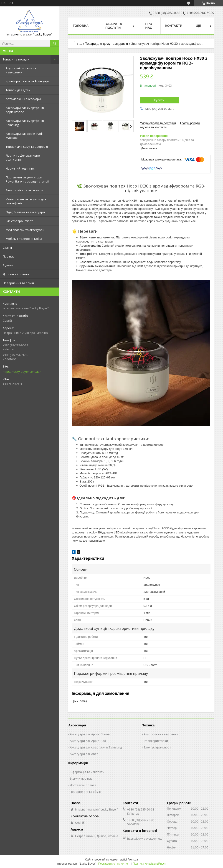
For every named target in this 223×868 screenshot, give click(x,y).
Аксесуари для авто (84, 754)
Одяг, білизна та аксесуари (25, 212)
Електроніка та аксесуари (24, 190)
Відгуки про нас (81, 778)
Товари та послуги (16, 59)
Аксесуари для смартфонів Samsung (25, 123)
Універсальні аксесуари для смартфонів (26, 201)
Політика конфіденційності (150, 864)
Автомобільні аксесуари (23, 99)
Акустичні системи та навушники (21, 70)
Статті (7, 248)
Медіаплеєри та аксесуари (25, 230)
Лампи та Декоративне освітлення (23, 158)
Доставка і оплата (16, 274)
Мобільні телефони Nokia (24, 239)
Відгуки (8, 265)
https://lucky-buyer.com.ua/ (22, 372)
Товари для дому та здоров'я (27, 147)
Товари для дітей (18, 90)
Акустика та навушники (161, 734)
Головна (81, 26)
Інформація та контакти (87, 772)
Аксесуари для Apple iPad (88, 741)
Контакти (174, 26)
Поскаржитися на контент (114, 864)
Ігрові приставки (156, 741)
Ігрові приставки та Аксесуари (28, 81)
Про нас (8, 256)
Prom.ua (133, 860)
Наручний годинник (20, 168)
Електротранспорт (19, 221)
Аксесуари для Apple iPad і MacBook (24, 136)
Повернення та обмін (18, 283)
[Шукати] (55, 43)
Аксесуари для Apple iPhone (90, 734)
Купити (159, 100)
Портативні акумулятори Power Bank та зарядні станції (27, 179)
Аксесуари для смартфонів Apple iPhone (25, 110)
